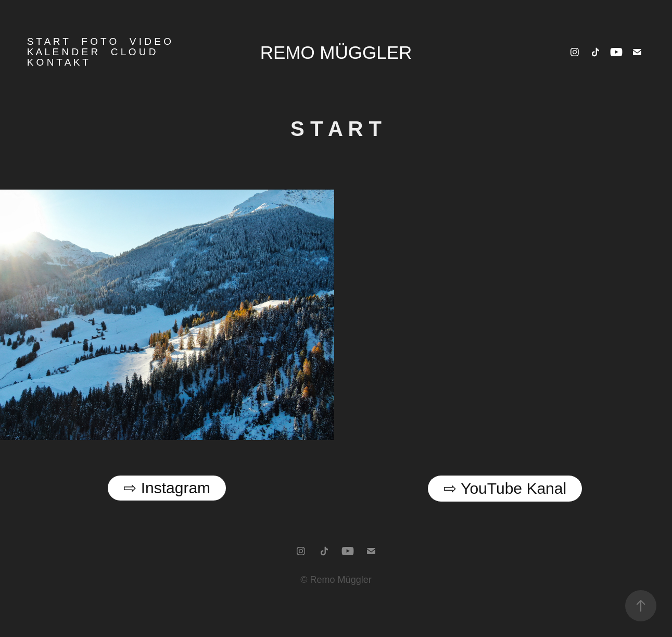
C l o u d (134, 52)
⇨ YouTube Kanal (505, 488)
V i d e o (150, 41)
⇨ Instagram (167, 488)
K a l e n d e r (63, 52)
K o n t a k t (58, 62)
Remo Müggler (336, 52)
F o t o (99, 41)
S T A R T (48, 41)
